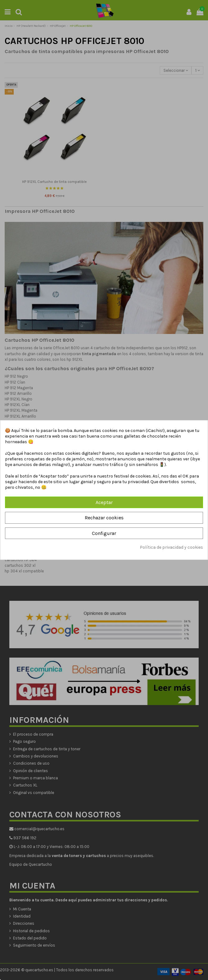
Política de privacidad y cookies (171, 547)
